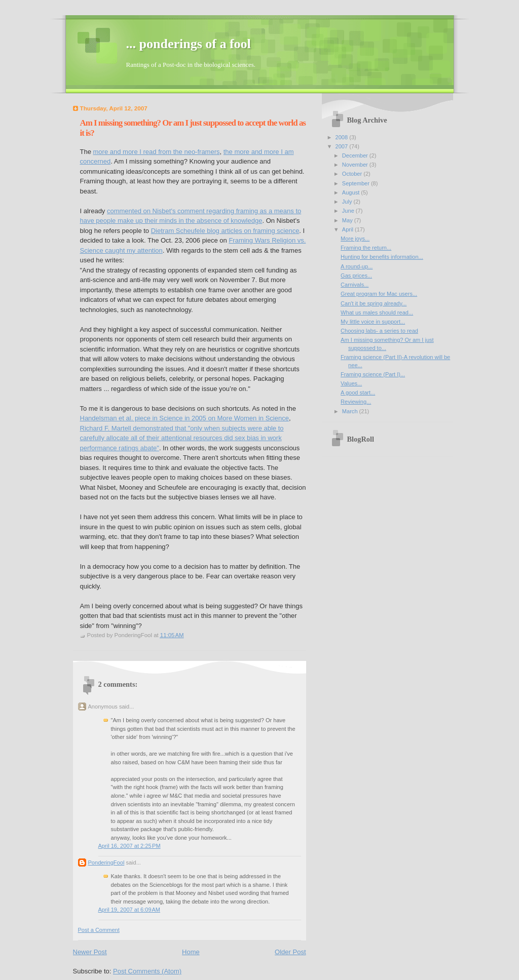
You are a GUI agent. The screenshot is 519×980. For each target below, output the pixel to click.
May (348, 220)
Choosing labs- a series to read (379, 331)
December (356, 155)
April (348, 229)
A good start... (358, 393)
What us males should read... (377, 312)
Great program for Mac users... (379, 294)
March (351, 411)
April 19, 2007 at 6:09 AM (129, 910)
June (349, 211)
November (356, 165)
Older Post (290, 952)
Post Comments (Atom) (147, 971)
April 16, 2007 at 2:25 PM (129, 846)
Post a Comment (99, 930)
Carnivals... (355, 285)
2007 (343, 146)
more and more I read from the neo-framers (157, 152)
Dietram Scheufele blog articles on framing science (225, 231)
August (351, 192)
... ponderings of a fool (189, 44)
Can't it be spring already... (374, 303)
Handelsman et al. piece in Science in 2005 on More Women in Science (184, 418)
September (357, 183)
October (353, 174)
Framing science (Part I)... (373, 374)
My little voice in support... (373, 322)
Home (191, 952)
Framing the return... (366, 248)
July (348, 202)
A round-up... (357, 266)
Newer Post (90, 952)
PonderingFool (106, 863)
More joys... (355, 239)
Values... (351, 383)
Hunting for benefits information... (382, 257)
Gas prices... (356, 276)
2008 (343, 137)
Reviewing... (356, 402)
